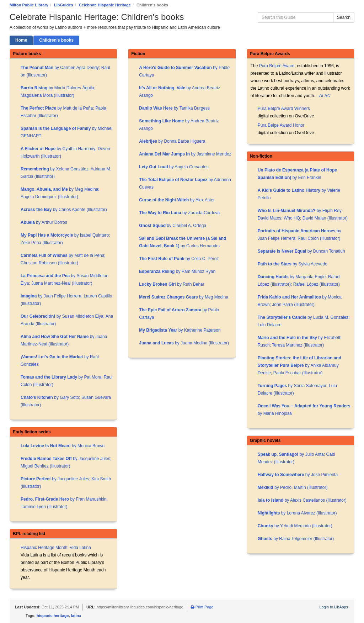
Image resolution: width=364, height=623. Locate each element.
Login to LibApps (334, 607)
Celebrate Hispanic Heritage (105, 5)
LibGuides (64, 5)
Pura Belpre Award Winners (284, 109)
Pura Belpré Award (277, 66)
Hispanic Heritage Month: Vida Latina (56, 548)
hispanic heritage (53, 616)
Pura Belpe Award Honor (281, 125)
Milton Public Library (29, 5)
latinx (76, 616)
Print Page (202, 607)
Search (344, 17)
